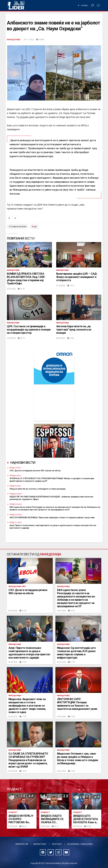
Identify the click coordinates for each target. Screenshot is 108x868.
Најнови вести (23, 462)
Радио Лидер (16, 5)
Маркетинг (40, 844)
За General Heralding (80, 844)
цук (35, 226)
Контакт (57, 844)
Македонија (14, 39)
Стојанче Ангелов (18, 226)
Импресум (22, 844)
